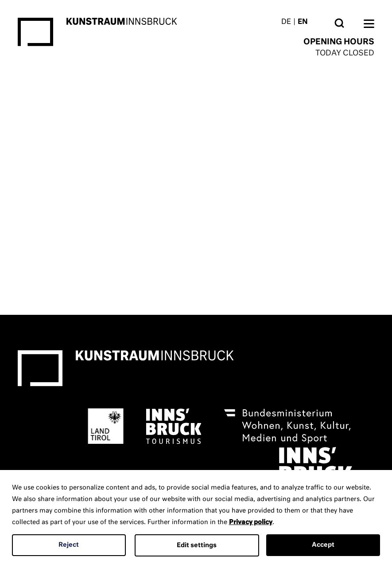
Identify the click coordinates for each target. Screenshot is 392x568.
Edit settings (197, 545)
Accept (323, 545)
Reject (69, 545)
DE (286, 22)
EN (303, 22)
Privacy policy (251, 522)
